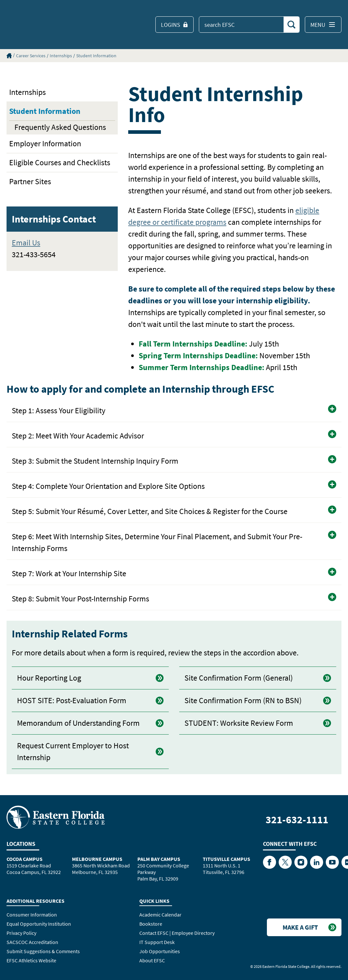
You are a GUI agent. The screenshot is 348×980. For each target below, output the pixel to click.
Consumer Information (32, 915)
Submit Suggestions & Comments (43, 951)
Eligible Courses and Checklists (60, 162)
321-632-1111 (297, 820)
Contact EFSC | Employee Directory (177, 933)
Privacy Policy (21, 933)
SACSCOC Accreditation (32, 942)
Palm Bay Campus (159, 859)
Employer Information (45, 143)
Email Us (26, 243)
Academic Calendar (160, 915)
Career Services (31, 56)
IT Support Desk (157, 942)
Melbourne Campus (97, 859)
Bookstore (151, 924)
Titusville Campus (226, 859)
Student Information (96, 56)
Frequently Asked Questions (60, 127)
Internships (61, 56)
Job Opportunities (160, 951)
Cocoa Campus (25, 859)
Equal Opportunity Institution (39, 924)
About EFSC (152, 960)
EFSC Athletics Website (31, 960)
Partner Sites (30, 181)
